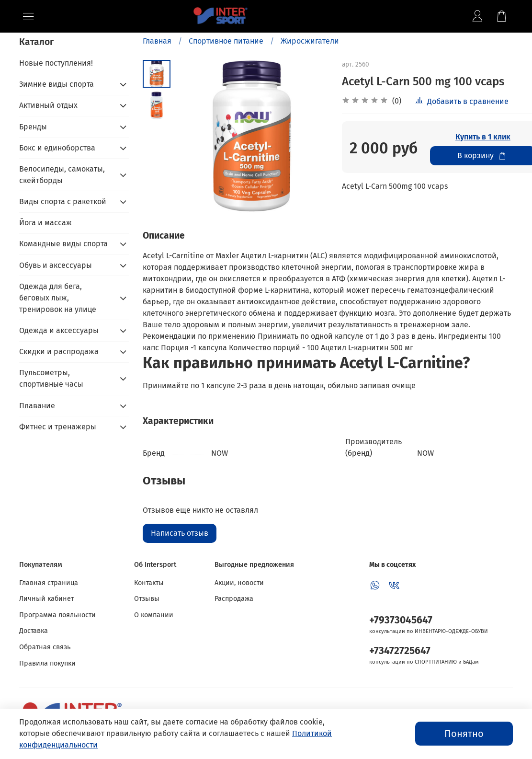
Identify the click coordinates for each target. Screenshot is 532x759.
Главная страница (49, 583)
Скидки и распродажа (59, 351)
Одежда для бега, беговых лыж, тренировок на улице (58, 298)
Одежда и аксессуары (59, 330)
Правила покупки (47, 663)
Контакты (149, 583)
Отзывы (147, 599)
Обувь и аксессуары (56, 265)
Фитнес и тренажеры (58, 427)
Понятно (464, 734)
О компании (154, 615)
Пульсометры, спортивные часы (51, 378)
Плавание (37, 406)
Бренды (33, 127)
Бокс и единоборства (57, 148)
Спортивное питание (226, 41)
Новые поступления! (56, 63)
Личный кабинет (46, 599)
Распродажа (234, 599)
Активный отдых (48, 105)
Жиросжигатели (310, 41)
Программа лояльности (57, 615)
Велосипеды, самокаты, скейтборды (62, 175)
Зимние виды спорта (57, 84)
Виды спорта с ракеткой (63, 201)
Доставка (34, 631)
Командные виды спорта (63, 244)
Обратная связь (45, 647)
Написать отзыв (180, 533)
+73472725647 (400, 651)
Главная (157, 41)
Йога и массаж (45, 223)
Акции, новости (239, 583)
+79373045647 (401, 620)
